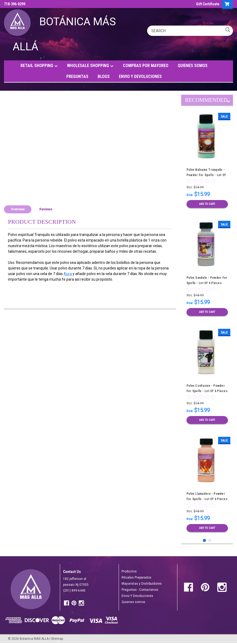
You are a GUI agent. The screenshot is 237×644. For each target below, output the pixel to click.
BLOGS (104, 76)
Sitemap (57, 639)
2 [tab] (210, 540)
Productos (129, 571)
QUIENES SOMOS (193, 66)
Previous (224, 102)
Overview (18, 209)
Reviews (46, 209)
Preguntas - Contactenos (140, 590)
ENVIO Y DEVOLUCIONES (140, 76)
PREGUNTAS (77, 76)
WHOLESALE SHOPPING (90, 66)
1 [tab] (204, 540)
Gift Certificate (208, 4)
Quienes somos (133, 602)
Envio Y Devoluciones (137, 596)
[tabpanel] (207, 161)
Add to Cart (207, 204)
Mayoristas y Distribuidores (142, 584)
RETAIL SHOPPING (39, 66)
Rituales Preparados (136, 577)
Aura (68, 274)
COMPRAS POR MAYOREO (146, 66)
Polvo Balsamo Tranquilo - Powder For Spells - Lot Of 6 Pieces (206, 175)
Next (228, 102)
